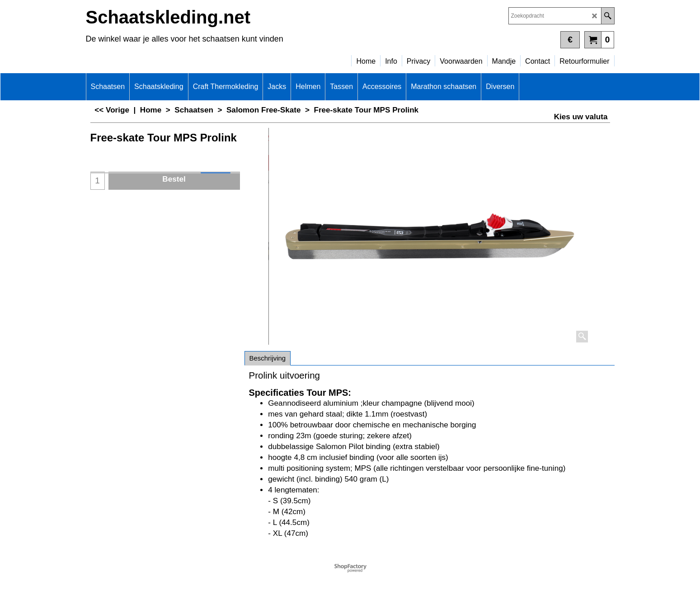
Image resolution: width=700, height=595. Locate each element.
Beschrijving (268, 358)
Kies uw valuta (581, 117)
